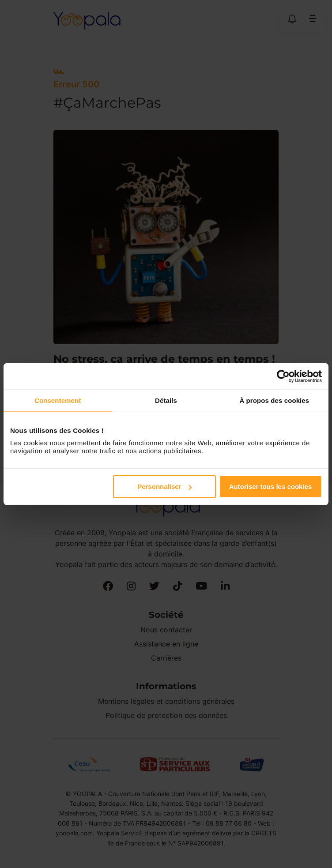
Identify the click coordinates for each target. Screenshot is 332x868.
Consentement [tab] (58, 400)
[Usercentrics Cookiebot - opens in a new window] (283, 376)
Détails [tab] (166, 400)
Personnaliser (164, 487)
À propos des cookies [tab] (274, 400)
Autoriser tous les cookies (271, 487)
